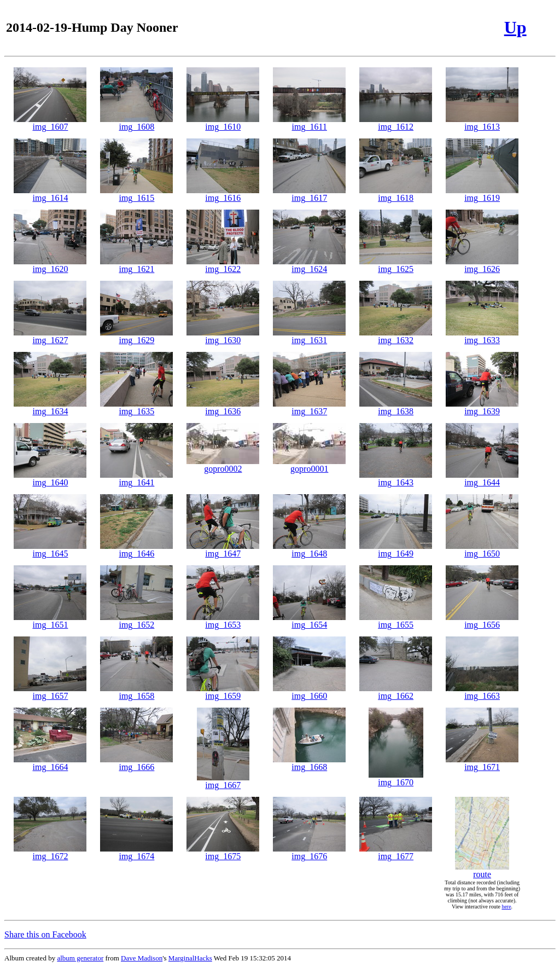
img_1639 (482, 407)
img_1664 (50, 763)
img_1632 (396, 336)
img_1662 (396, 692)
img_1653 (223, 621)
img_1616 (223, 194)
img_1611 (309, 123)
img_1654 (309, 621)
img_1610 (223, 123)
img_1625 (396, 265)
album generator (80, 958)
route (482, 870)
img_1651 (50, 621)
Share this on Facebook (45, 934)
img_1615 (136, 194)
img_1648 (309, 550)
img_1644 (482, 479)
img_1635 (136, 407)
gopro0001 (309, 465)
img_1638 (396, 407)
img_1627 (50, 336)
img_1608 (136, 123)
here (506, 907)
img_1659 (223, 692)
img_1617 (309, 194)
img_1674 (136, 852)
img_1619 (482, 194)
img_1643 (396, 479)
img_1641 (136, 479)
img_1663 (482, 692)
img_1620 (50, 265)
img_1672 (50, 852)
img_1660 (309, 692)
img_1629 (136, 336)
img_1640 (50, 479)
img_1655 (396, 621)
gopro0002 (223, 465)
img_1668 (309, 763)
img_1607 (50, 123)
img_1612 (396, 123)
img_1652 (136, 621)
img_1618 (396, 194)
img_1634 (50, 407)
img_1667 (223, 781)
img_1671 (482, 763)
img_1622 (223, 265)
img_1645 (50, 550)
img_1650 (482, 550)
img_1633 (482, 336)
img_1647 (223, 550)
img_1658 (136, 692)
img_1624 (309, 265)
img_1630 (223, 336)
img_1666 (136, 763)
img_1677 (396, 852)
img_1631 (309, 336)
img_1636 (223, 407)
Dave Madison (142, 958)
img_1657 (50, 692)
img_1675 (223, 852)
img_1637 (309, 407)
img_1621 (136, 265)
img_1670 (396, 778)
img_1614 (50, 194)
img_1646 (136, 550)
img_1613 (482, 123)
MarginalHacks (190, 958)
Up (515, 27)
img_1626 (482, 265)
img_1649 (396, 550)
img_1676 (309, 852)
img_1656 (482, 621)
